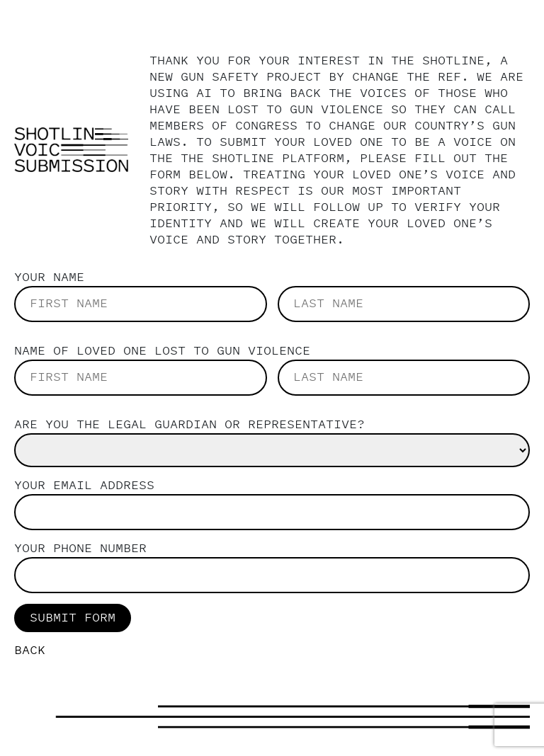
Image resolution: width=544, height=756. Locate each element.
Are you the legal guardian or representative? (189, 425)
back (30, 651)
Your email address (84, 486)
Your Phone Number (80, 549)
